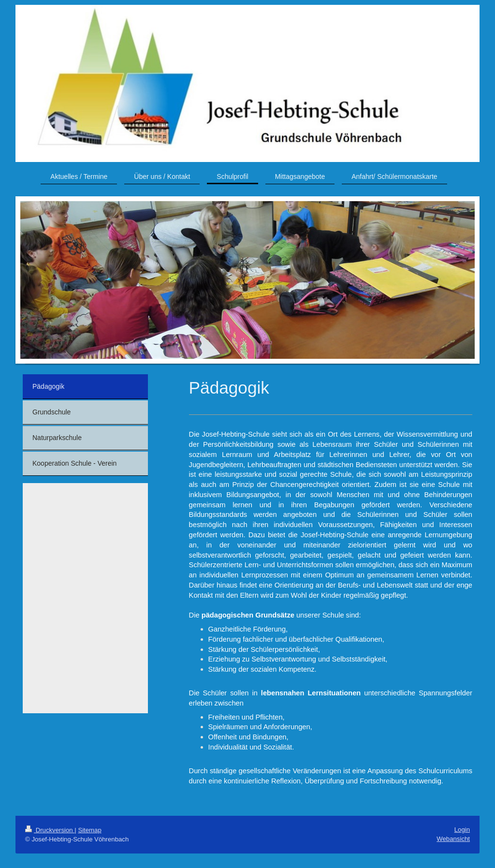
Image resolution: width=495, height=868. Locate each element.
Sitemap (89, 830)
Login (462, 830)
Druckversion (50, 830)
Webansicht (453, 839)
